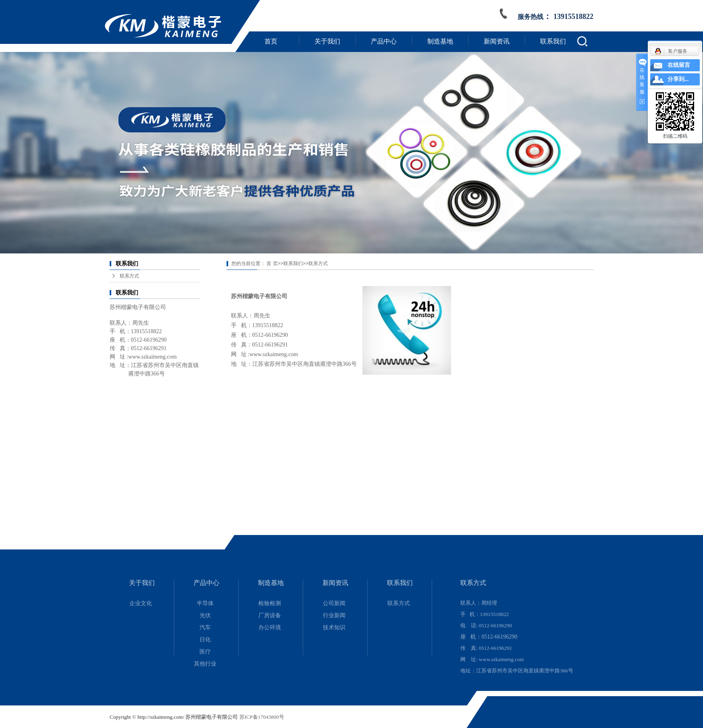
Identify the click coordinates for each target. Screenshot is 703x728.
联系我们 (553, 41)
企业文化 (141, 603)
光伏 (205, 615)
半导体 (205, 603)
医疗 (205, 652)
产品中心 (384, 41)
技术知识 (334, 627)
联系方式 (129, 276)
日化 (205, 640)
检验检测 (270, 603)
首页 (271, 41)
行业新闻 (334, 615)
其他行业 (205, 664)
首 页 (272, 263)
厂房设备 (270, 615)
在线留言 (679, 65)
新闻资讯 (497, 41)
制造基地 (440, 41)
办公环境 (270, 627)
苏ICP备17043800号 (262, 717)
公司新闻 (334, 603)
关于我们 (327, 41)
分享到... (678, 79)
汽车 (205, 627)
